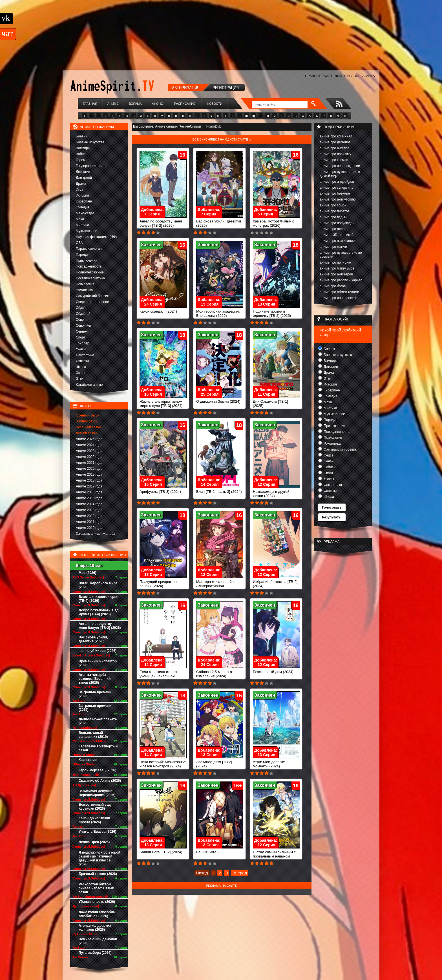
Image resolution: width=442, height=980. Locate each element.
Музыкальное (87, 231)
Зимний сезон (87, 421)
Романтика (84, 290)
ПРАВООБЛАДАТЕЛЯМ (323, 76)
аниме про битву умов (337, 268)
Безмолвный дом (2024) (276, 670)
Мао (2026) (87, 573)
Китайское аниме (89, 385)
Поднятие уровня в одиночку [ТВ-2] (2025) (276, 312)
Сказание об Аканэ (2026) (100, 781)
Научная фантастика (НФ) (96, 237)
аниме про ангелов (334, 148)
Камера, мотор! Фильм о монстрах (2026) (276, 222)
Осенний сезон (88, 415)
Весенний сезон (88, 427)
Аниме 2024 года (89, 445)
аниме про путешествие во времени (341, 255)
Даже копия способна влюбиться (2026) (97, 914)
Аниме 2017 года (89, 486)
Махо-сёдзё (85, 213)
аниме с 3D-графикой (337, 235)
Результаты (332, 517)
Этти (79, 379)
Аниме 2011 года (89, 522)
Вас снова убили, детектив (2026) (93, 639)
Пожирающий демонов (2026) (98, 941)
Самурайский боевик (92, 296)
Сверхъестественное (92, 302)
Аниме (113, 104)
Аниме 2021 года (89, 463)
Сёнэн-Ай (83, 326)
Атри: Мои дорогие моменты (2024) (276, 762)
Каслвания (88, 760)
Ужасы (81, 349)
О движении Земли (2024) (220, 400)
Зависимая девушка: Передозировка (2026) (97, 793)
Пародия (83, 255)
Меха (80, 219)
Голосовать (332, 507)
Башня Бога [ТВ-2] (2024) (163, 850)
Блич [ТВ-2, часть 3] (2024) (220, 490)
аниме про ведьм (333, 217)
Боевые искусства (90, 142)
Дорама (135, 104)
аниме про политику (335, 154)
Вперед (240, 873)
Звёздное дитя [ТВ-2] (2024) (220, 762)
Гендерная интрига (91, 166)
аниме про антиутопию (338, 199)
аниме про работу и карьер (341, 280)
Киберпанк (84, 201)
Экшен (81, 373)
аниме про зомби (333, 205)
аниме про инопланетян (338, 298)
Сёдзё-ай (83, 314)
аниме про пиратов (335, 211)
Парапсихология (89, 249)
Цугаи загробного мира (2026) (98, 585)
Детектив (83, 172)
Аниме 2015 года (89, 498)
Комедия (83, 207)
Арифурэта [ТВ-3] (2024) (163, 490)
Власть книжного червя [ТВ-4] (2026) (99, 599)
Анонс (158, 104)
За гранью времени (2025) (95, 694)
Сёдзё (81, 308)
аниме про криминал (336, 136)
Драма (81, 184)
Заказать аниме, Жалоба (96, 534)
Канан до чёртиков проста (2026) (94, 820)
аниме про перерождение (340, 166)
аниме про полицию (335, 262)
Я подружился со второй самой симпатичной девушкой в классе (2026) (100, 858)
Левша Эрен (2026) (94, 842)
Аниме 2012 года (89, 516)
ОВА (79, 243)
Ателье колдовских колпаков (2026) (95, 928)
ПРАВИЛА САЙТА (361, 76)
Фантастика (85, 355)
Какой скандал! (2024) (163, 310)
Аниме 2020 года (89, 469)
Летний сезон (86, 433)
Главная (90, 104)
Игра (79, 190)
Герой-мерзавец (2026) (97, 770)
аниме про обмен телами (339, 292)
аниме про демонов (335, 142)
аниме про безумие (335, 193)
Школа (81, 367)
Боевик (81, 136)
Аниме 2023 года (89, 451)
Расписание (185, 104)
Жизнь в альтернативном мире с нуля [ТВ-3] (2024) (163, 402)
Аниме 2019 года (89, 475)
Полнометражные (90, 272)
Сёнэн (81, 320)
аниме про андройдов (337, 182)
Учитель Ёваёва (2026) (97, 832)
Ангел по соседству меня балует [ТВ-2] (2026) (100, 626)
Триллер (82, 343)
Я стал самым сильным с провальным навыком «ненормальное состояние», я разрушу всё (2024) (276, 859)
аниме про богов (333, 286)
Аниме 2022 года (89, 457)
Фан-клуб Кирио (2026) (98, 651)
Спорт (81, 337)
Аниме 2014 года (89, 504)
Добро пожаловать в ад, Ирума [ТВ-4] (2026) (99, 612)
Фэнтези (82, 361)
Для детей (84, 178)
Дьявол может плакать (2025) (98, 721)
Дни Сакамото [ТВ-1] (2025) (276, 402)
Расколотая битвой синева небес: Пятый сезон (96, 888)
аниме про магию (333, 247)
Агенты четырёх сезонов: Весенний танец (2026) (95, 679)
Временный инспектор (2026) (98, 663)
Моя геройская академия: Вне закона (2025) (220, 312)
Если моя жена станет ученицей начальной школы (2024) (163, 674)
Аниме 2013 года (89, 510)
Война (81, 154)
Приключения (87, 260)
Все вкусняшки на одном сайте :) (221, 139)
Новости (215, 104)
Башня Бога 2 (220, 850)
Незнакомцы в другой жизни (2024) (276, 492)
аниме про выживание (337, 241)
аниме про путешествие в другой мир (340, 174)
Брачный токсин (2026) (98, 874)
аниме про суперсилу (336, 188)
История (82, 195)
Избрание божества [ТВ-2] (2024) (276, 582)
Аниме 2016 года (89, 492)
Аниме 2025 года (89, 439)
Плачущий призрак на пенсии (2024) (163, 582)
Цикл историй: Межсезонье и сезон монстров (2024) (163, 762)
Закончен (151, 245)
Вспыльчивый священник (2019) (93, 735)
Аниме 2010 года (89, 528)
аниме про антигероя (336, 274)
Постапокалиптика (90, 278)
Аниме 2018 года (89, 480)
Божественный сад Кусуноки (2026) (95, 807)
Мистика (82, 225)
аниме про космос (334, 160)
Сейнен (82, 331)
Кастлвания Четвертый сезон (98, 748)
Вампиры (83, 148)
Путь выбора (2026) (95, 953)
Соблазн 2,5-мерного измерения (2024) (220, 672)
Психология (85, 284)
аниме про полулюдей (337, 223)
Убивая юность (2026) (97, 902)
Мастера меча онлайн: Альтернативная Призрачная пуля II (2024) (220, 584)
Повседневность (89, 266)
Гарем (81, 160)
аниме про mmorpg (334, 229)
